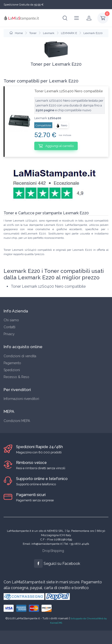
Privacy (9, 334)
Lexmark (49, 33)
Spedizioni (12, 370)
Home (16, 33)
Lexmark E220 (93, 33)
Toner (33, 33)
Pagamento (12, 363)
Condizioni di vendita (20, 356)
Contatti (9, 327)
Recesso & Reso (16, 377)
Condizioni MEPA (17, 421)
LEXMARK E (69, 33)
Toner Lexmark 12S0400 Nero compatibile (69, 91)
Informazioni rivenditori (21, 399)
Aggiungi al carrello (56, 146)
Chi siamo (11, 320)
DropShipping (53, 551)
